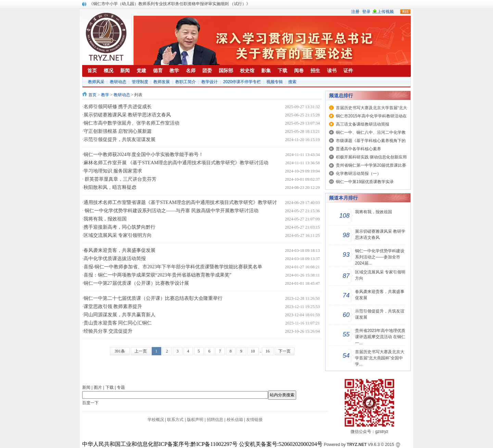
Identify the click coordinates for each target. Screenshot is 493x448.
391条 (120, 351)
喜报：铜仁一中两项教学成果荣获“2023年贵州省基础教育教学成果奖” (157, 275)
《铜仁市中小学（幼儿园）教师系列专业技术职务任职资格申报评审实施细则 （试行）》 (170, 4)
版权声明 (195, 420)
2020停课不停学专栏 (242, 82)
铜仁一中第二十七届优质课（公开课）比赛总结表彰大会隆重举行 (153, 298)
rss (405, 12)
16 (268, 351)
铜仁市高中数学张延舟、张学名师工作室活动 (131, 123)
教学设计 (210, 82)
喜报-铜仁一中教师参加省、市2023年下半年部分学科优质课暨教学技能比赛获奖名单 (173, 267)
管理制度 (140, 82)
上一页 (141, 351)
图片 (98, 387)
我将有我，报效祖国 (105, 219)
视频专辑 (275, 82)
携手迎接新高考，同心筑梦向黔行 (119, 227)
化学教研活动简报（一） (358, 174)
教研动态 (118, 82)
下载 (110, 387)
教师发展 (162, 82)
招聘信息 (215, 420)
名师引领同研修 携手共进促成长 (118, 107)
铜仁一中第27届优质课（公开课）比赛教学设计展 (136, 283)
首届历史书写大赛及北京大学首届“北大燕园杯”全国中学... (380, 358)
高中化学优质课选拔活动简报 (115, 259)
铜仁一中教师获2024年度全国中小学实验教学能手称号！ (143, 155)
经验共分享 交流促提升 (108, 331)
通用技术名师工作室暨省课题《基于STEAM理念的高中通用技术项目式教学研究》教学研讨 (180, 202)
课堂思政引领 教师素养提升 (113, 306)
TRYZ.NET (357, 445)
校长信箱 (235, 420)
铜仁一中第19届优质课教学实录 (365, 182)
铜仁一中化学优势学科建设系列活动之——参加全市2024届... (380, 257)
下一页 (285, 351)
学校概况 (156, 420)
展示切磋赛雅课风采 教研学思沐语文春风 (127, 115)
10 (253, 351)
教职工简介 (186, 82)
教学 (105, 95)
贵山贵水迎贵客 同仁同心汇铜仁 (118, 323)
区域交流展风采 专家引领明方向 (118, 235)
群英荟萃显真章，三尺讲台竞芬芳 (120, 179)
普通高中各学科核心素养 (358, 149)
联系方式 (175, 420)
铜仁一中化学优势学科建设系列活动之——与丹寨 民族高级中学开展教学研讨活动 (171, 211)
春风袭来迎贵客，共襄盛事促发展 (119, 250)
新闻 (86, 387)
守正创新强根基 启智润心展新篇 (118, 131)
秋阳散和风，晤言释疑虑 (110, 187)
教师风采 (96, 82)
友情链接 (254, 420)
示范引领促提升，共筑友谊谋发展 (119, 139)
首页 (92, 95)
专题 (121, 387)
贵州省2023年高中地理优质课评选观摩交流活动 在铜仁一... (380, 337)
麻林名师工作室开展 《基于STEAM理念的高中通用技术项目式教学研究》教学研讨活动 (176, 163)
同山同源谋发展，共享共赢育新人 (119, 315)
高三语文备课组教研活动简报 (363, 124)
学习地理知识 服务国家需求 (113, 171)
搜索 (292, 82)
